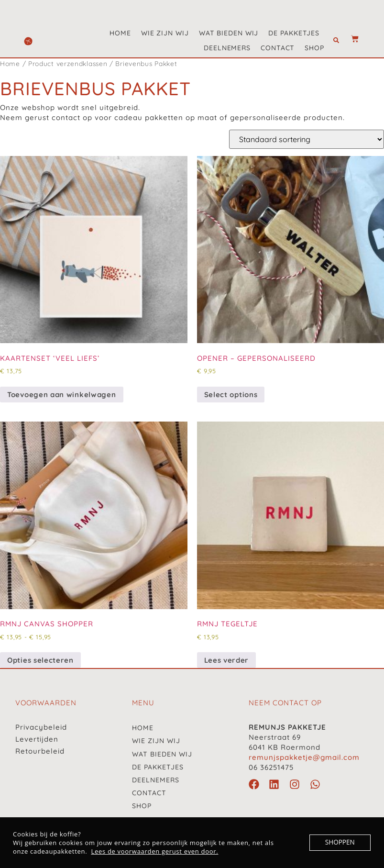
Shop (314, 48)
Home (120, 33)
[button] (336, 41)
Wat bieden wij (229, 33)
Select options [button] (231, 395)
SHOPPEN (340, 843)
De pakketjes (294, 33)
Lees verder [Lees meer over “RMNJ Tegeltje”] (227, 660)
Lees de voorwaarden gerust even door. (154, 851)
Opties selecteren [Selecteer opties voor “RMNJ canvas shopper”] (40, 660)
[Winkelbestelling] (307, 139)
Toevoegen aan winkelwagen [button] (62, 395)
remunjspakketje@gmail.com (304, 757)
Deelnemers (227, 48)
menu (143, 703)
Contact (278, 48)
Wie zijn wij (165, 33)
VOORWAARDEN (46, 703)
